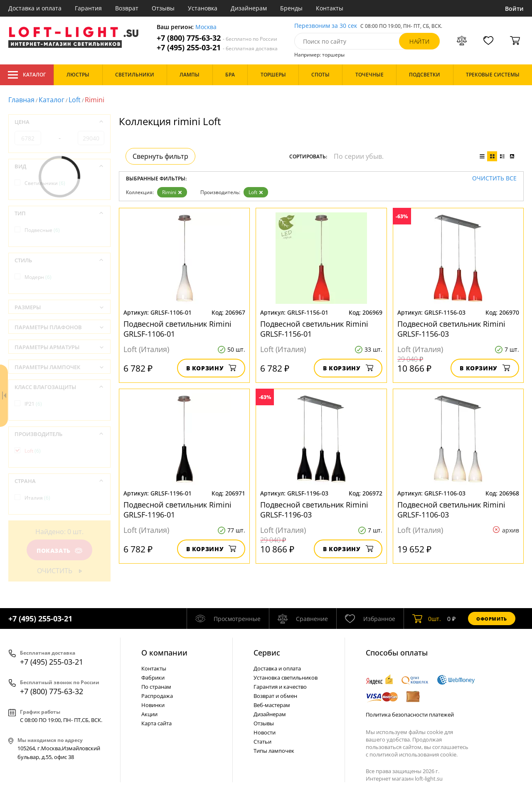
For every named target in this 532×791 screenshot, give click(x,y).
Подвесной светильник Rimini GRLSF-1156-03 (451, 329)
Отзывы (163, 8)
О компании (164, 653)
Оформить (492, 619)
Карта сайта (156, 723)
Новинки (153, 705)
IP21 (33, 404)
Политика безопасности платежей (410, 715)
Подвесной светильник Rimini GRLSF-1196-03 (314, 510)
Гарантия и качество (280, 687)
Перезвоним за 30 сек (326, 26)
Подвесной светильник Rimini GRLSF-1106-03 (451, 510)
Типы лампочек (274, 751)
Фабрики (153, 678)
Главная (21, 100)
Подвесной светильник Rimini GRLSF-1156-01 (314, 329)
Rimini (172, 192)
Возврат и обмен (275, 696)
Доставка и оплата (35, 8)
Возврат (127, 8)
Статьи (262, 742)
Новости (265, 732)
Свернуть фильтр (160, 156)
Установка (203, 8)
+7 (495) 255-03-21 (217, 48)
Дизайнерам (249, 8)
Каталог (27, 75)
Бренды (291, 8)
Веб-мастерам (272, 705)
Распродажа (157, 696)
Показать (59, 551)
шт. (427, 619)
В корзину (211, 368)
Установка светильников (286, 678)
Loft (75, 100)
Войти (514, 9)
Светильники (45, 183)
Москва (206, 27)
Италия (37, 498)
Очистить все (494, 179)
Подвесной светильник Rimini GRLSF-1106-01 (177, 329)
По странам (156, 687)
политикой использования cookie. (414, 754)
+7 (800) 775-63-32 (217, 38)
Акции (149, 714)
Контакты (330, 8)
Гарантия (88, 8)
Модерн (38, 277)
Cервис (267, 653)
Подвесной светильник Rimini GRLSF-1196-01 (177, 510)
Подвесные (42, 230)
